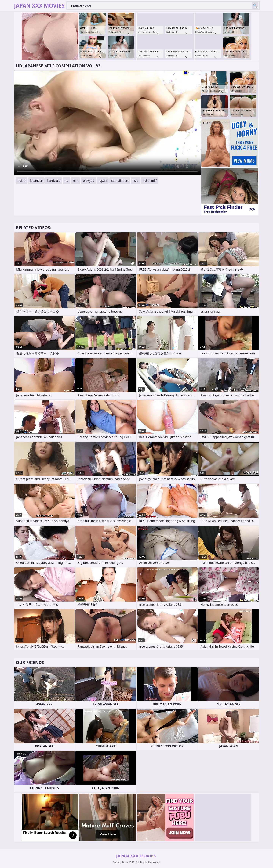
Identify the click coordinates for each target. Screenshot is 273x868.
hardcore (54, 181)
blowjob (89, 181)
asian (22, 181)
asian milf (150, 181)
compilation (120, 181)
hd (67, 181)
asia (136, 181)
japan (103, 181)
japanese (36, 181)
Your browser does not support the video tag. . (107, 123)
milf (76, 181)
